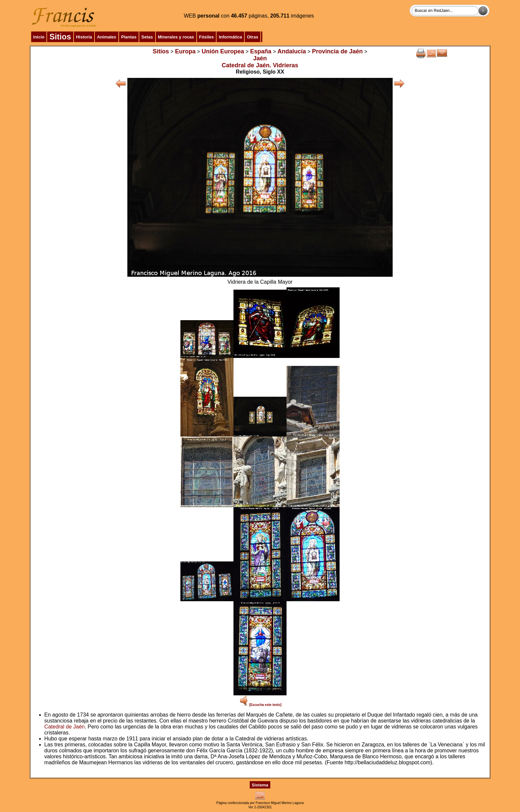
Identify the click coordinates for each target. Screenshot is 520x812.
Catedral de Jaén (65, 727)
